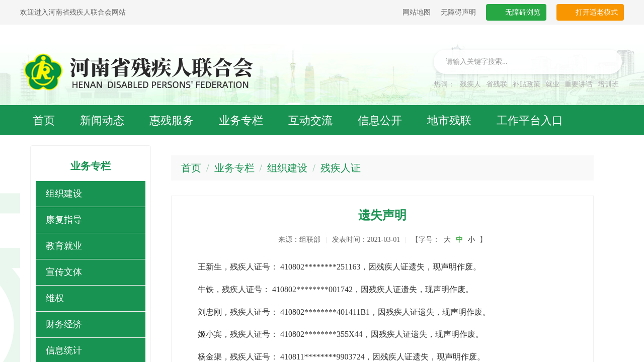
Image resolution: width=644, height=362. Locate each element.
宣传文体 (64, 272)
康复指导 (64, 220)
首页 (191, 168)
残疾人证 (341, 168)
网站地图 (417, 12)
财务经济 (64, 324)
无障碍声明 (458, 12)
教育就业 (64, 246)
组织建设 (64, 194)
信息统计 (64, 350)
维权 (55, 298)
